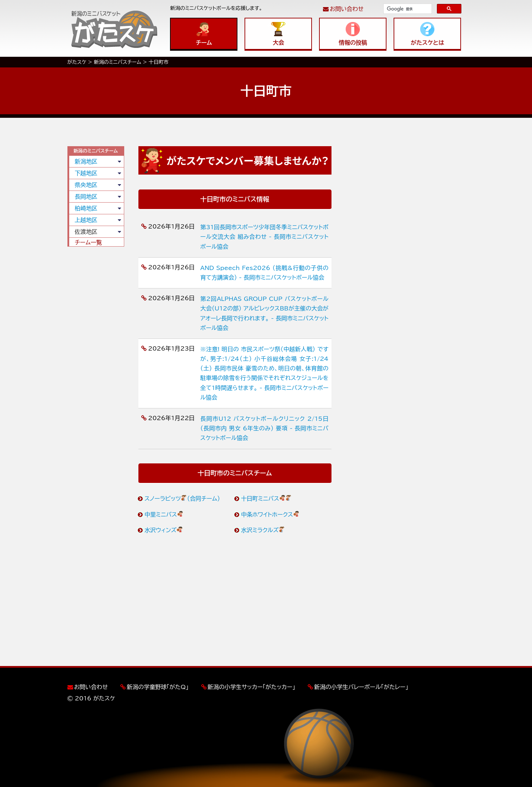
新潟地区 (86, 161)
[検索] (407, 9)
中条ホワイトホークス (270, 514)
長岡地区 (86, 197)
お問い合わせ (347, 9)
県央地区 (86, 185)
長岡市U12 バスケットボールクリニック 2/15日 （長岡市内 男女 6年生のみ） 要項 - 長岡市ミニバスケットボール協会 (264, 428)
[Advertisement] (96, 360)
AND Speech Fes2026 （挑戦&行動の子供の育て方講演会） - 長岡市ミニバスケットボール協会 (264, 273)
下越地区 (86, 173)
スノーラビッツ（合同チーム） (182, 499)
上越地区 (86, 220)
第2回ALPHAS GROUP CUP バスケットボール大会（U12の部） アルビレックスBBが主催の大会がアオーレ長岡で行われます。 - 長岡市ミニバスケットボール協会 (264, 313)
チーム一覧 (89, 242)
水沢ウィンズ (164, 530)
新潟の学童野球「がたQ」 (158, 687)
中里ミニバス (164, 514)
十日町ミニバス (267, 499)
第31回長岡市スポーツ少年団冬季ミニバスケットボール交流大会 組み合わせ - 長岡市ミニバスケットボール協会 (264, 237)
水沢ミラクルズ (263, 530)
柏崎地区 (86, 208)
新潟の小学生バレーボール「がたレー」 (361, 687)
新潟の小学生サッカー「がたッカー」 (251, 687)
